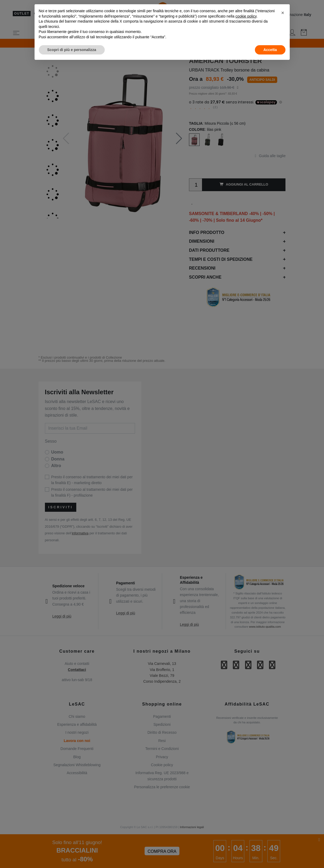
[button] (283, 13)
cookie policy (246, 16)
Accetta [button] (270, 50)
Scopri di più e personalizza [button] (72, 50)
